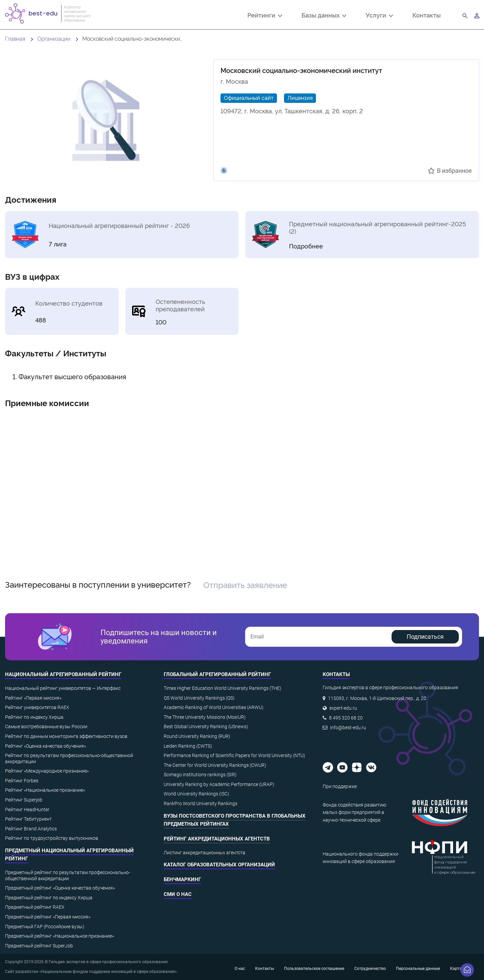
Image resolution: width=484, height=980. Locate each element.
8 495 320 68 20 (346, 718)
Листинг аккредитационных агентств (205, 853)
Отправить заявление (245, 584)
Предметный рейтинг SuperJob (39, 946)
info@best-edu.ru (348, 728)
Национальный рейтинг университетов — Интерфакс (63, 688)
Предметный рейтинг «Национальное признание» (59, 936)
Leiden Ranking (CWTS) (188, 746)
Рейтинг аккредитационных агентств (217, 839)
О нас (240, 969)
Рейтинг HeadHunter (27, 810)
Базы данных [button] (324, 16)
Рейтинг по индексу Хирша (34, 717)
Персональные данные (418, 969)
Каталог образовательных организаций (219, 865)
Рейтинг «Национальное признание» (45, 790)
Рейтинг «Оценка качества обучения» (46, 746)
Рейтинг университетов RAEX (37, 707)
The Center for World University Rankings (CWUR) (215, 765)
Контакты (427, 15)
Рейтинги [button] (265, 16)
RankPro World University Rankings (200, 803)
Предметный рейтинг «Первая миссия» (48, 917)
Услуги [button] (379, 16)
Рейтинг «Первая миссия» (33, 698)
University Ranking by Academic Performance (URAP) (219, 784)
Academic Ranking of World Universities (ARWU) (214, 707)
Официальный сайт (249, 97)
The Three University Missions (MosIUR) (205, 717)
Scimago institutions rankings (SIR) (200, 775)
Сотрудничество (370, 969)
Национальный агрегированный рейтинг (63, 674)
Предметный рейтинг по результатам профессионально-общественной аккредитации (68, 875)
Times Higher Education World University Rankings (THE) (223, 688)
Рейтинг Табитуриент (28, 819)
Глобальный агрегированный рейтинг (217, 674)
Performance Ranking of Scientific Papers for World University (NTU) (234, 755)
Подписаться (425, 637)
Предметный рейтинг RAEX (35, 907)
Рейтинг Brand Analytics (31, 829)
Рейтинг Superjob (24, 800)
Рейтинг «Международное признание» (47, 771)
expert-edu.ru (343, 708)
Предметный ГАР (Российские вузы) (45, 927)
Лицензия (300, 97)
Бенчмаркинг (182, 879)
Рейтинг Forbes (22, 781)
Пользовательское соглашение (314, 969)
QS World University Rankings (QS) (199, 698)
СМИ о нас (178, 894)
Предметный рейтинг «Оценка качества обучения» (60, 888)
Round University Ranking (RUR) (197, 736)
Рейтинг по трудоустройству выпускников (52, 838)
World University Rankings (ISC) (196, 794)
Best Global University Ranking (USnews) (206, 727)
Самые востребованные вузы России (46, 727)
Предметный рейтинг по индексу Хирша (49, 898)
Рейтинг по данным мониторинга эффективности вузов (66, 736)
